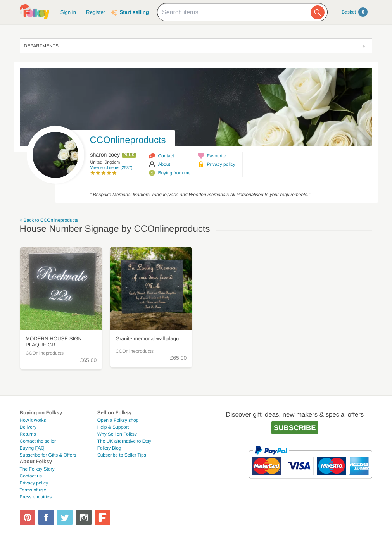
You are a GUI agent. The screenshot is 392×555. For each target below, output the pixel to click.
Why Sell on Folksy (117, 434)
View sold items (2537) (111, 168)
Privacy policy (221, 164)
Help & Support (113, 427)
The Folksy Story (37, 469)
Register (96, 12)
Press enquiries (36, 497)
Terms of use (33, 490)
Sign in (68, 12)
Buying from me (174, 173)
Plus (129, 155)
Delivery (28, 427)
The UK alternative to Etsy (124, 441)
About (164, 164)
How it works (33, 420)
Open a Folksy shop (118, 420)
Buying (32, 448)
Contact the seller (38, 441)
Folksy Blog (109, 448)
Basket (355, 12)
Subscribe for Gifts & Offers (48, 455)
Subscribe (295, 428)
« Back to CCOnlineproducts (49, 220)
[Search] (318, 12)
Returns (28, 434)
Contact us (31, 476)
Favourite (216, 156)
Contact (166, 156)
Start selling (134, 12)
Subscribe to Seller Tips (122, 455)
